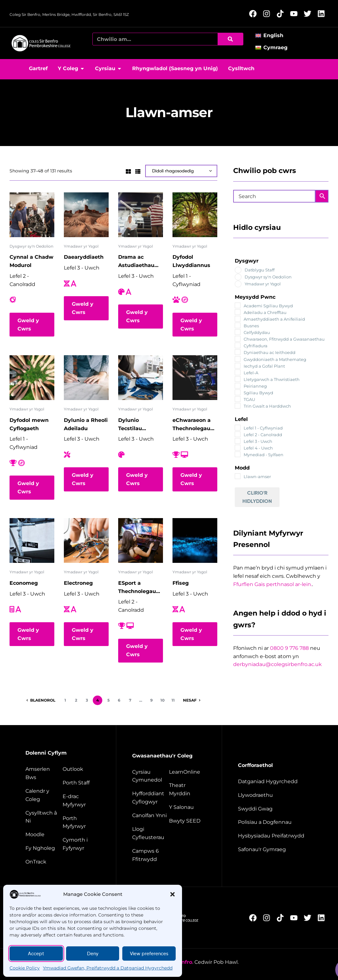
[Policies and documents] (274, 822)
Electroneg (78, 583)
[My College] (43, 848)
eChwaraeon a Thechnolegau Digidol (192, 425)
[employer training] (150, 798)
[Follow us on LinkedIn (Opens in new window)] (323, 14)
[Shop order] (181, 171)
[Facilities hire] (150, 833)
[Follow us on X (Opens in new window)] (309, 14)
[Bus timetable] (43, 773)
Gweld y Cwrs (28, 325)
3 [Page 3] (87, 700)
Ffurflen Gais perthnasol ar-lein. (273, 584)
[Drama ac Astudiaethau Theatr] (141, 215)
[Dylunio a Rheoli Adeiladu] (86, 378)
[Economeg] (32, 540)
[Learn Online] (187, 772)
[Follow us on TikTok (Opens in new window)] (282, 14)
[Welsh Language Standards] (274, 850)
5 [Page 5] (108, 700)
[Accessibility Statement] (274, 782)
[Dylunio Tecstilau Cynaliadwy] (141, 378)
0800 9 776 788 (289, 648)
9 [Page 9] (152, 700)
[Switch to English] (271, 35)
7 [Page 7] (130, 700)
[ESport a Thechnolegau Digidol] (141, 540)
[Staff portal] (81, 783)
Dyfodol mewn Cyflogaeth (29, 424)
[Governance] (274, 795)
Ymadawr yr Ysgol (81, 246)
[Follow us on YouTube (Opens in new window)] (296, 14)
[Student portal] (81, 823)
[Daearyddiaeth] (86, 215)
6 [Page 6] (119, 700)
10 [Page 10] (162, 700)
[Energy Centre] (150, 816)
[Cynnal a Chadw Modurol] (32, 215)
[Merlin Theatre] (187, 790)
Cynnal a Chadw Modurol (31, 261)
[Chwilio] (230, 39)
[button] (172, 894)
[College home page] (41, 43)
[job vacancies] (274, 809)
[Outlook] (81, 769)
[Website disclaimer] (274, 836)
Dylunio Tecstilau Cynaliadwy (134, 425)
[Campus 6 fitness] (150, 855)
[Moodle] (43, 835)
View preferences (149, 954)
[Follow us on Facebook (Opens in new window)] (255, 14)
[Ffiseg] (195, 540)
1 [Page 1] (65, 700)
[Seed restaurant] (187, 821)
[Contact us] (43, 817)
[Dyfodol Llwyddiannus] (195, 215)
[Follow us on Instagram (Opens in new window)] (268, 14)
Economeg (24, 583)
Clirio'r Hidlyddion (257, 497)
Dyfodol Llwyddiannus (191, 261)
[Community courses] (150, 776)
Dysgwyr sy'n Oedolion (31, 246)
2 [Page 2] (76, 700)
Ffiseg (181, 583)
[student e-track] (81, 801)
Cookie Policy (25, 968)
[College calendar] (43, 795)
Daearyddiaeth (84, 257)
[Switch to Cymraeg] (274, 47)
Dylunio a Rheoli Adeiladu (86, 424)
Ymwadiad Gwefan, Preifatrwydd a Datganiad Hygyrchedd (108, 968)
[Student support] (81, 844)
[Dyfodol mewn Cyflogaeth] (32, 378)
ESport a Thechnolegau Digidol (137, 588)
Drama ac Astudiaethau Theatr (136, 262)
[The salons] (187, 807)
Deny (93, 954)
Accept (36, 954)
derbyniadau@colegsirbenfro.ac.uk (277, 664)
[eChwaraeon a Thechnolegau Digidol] (195, 378)
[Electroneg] (86, 540)
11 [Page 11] (173, 700)
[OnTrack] (43, 862)
